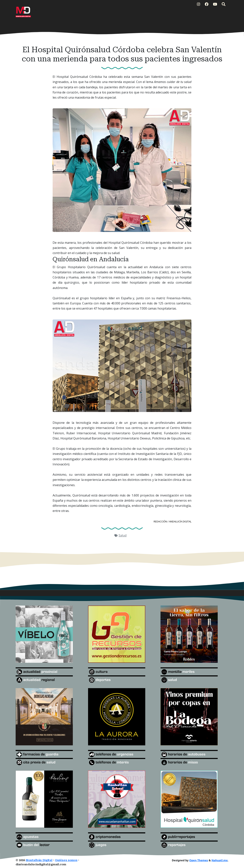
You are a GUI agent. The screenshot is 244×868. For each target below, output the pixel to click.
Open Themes (199, 860)
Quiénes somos (66, 860)
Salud (123, 535)
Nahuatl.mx (220, 860)
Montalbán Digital (39, 860)
